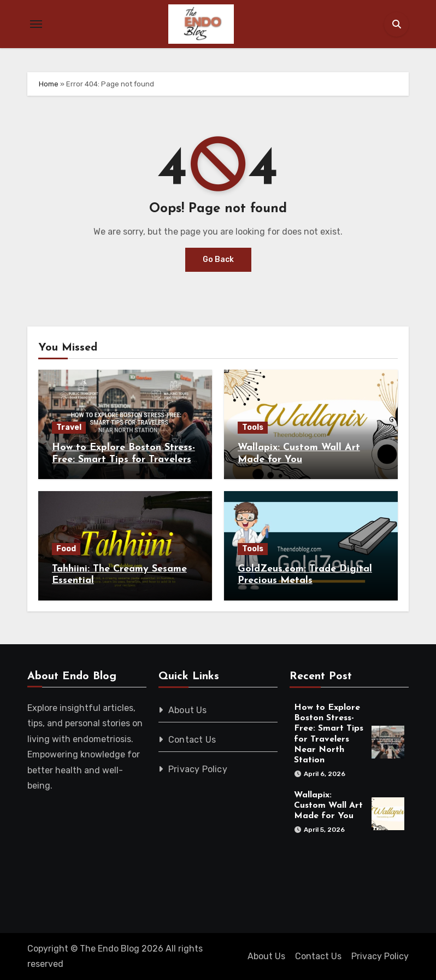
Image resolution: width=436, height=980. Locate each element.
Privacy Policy (198, 769)
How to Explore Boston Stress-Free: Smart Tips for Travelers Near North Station (123, 459)
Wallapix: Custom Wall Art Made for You (328, 806)
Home (49, 84)
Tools (253, 427)
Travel (69, 427)
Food (66, 549)
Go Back (218, 259)
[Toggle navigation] (36, 24)
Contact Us (192, 740)
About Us (188, 710)
